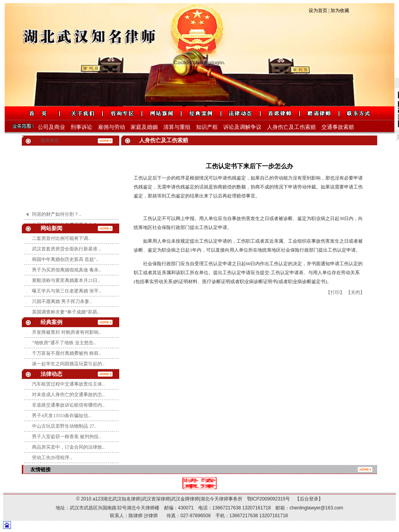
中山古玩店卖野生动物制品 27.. (64, 426)
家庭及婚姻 (144, 127)
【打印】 (335, 292)
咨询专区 (50, 141)
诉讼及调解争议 (242, 127)
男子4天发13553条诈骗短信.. (61, 416)
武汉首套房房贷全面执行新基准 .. (66, 249)
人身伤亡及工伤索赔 (291, 127)
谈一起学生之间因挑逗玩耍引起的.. (68, 364)
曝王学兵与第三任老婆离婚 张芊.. (66, 291)
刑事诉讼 (81, 127)
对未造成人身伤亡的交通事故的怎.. (68, 395)
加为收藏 (340, 11)
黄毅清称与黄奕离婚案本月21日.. (66, 280)
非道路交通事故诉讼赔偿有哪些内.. (68, 405)
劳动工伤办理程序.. (52, 458)
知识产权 (207, 127)
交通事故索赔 (338, 127)
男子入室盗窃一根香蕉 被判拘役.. (66, 437)
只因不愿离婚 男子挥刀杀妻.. (62, 301)
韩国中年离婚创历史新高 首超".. (65, 259)
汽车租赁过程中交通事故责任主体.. (68, 384)
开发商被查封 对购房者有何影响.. (66, 332)
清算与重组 (177, 127)
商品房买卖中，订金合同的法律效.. (68, 447)
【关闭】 (355, 292)
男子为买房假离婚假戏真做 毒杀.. (66, 270)
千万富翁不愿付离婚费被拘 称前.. (66, 353)
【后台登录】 (307, 499)
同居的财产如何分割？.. (56, 217)
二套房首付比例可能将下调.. (61, 238)
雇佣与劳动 (111, 127)
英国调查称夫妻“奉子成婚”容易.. (66, 312)
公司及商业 (51, 127)
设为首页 (318, 11)
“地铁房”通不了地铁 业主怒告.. (64, 343)
